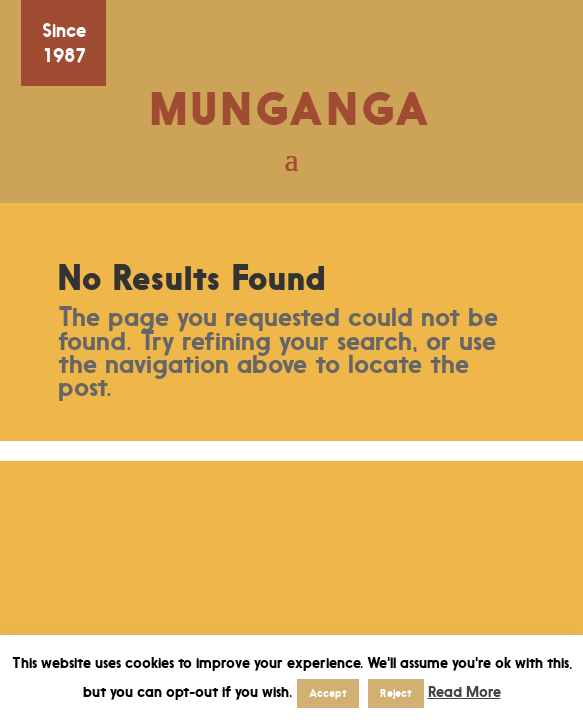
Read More (464, 691)
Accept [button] (328, 693)
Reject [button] (396, 693)
